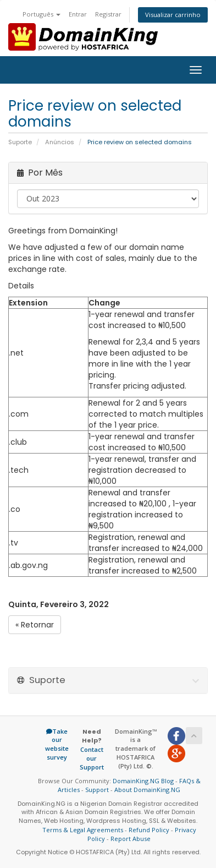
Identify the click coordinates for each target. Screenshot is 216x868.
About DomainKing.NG (147, 790)
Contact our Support (92, 758)
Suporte (20, 142)
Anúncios (60, 142)
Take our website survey (57, 744)
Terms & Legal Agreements (83, 830)
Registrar (108, 14)
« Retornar (35, 625)
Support (97, 790)
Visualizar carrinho (173, 15)
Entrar (78, 14)
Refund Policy (149, 830)
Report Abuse (131, 839)
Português (41, 14)
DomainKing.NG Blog (143, 781)
